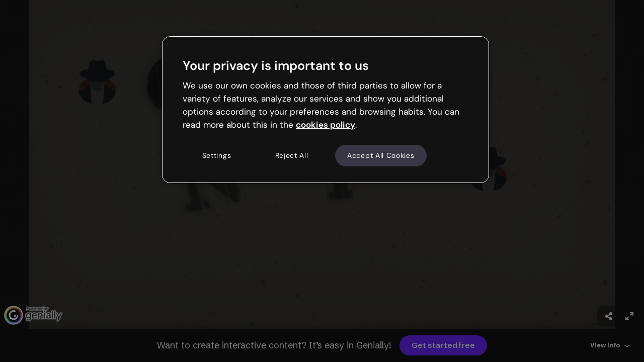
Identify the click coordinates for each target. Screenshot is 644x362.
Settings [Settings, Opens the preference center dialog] (217, 155)
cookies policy (326, 125)
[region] (326, 110)
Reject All (292, 155)
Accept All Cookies (381, 155)
